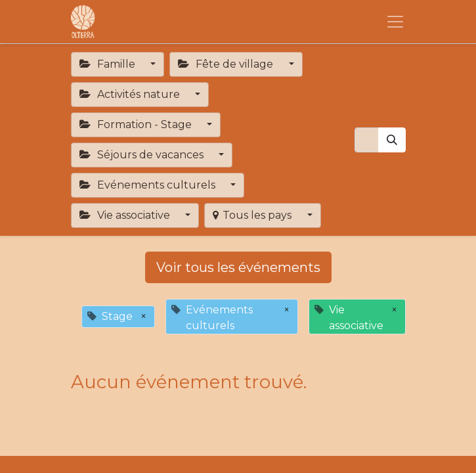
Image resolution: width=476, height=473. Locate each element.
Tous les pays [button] (253, 215)
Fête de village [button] (227, 64)
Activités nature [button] (131, 94)
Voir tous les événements (238, 267)
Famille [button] (109, 64)
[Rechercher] (392, 140)
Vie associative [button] (126, 215)
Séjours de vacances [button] (143, 155)
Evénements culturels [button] (149, 185)
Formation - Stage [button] (137, 124)
